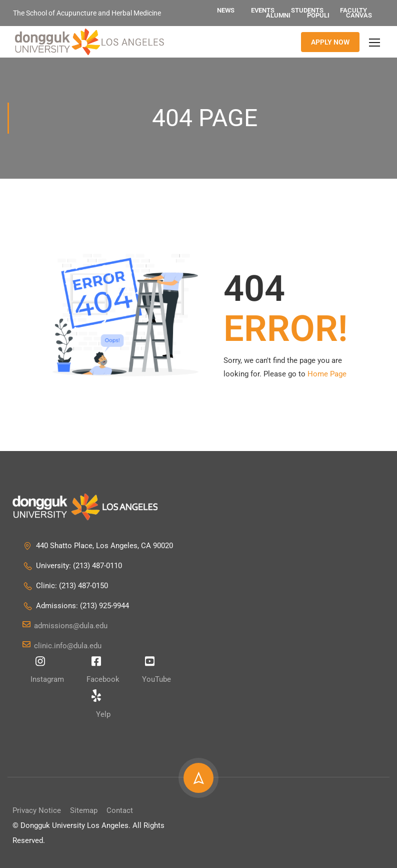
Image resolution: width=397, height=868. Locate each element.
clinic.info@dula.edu (62, 646)
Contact (120, 810)
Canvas (359, 15)
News (226, 10)
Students (307, 10)
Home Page (327, 374)
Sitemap (84, 810)
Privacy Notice (37, 810)
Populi (318, 15)
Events (263, 10)
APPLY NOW (330, 42)
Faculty (353, 10)
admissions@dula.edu (65, 626)
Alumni (278, 15)
